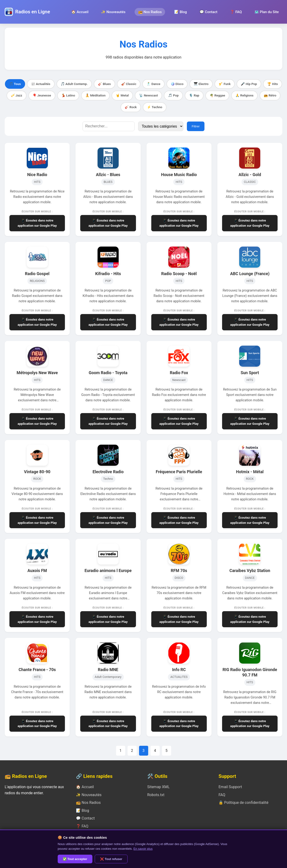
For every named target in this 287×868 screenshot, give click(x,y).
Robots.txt (156, 795)
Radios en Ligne (33, 12)
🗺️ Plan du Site (267, 12)
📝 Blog (180, 12)
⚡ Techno (155, 107)
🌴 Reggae (217, 95)
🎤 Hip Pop (249, 84)
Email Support (230, 787)
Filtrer (196, 126)
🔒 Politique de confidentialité (244, 803)
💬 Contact (208, 12)
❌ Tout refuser (111, 859)
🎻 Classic (129, 84)
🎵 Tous (15, 84)
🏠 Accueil (80, 12)
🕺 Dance (153, 84)
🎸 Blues (104, 84)
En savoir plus (143, 849)
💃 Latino (68, 95)
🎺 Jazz (17, 95)
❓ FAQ (236, 12)
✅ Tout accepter (75, 859)
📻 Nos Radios (150, 12)
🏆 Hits (273, 84)
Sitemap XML (158, 787)
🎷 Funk (225, 84)
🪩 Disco (177, 84)
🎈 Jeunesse (42, 95)
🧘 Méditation (95, 95)
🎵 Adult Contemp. (74, 84)
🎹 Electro (201, 84)
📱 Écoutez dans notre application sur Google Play (37, 223)
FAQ (222, 795)
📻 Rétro (270, 95)
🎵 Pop (173, 95)
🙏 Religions (244, 95)
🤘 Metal (122, 95)
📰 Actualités (41, 84)
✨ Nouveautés (113, 12)
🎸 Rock (131, 107)
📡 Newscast (148, 95)
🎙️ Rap (194, 95)
